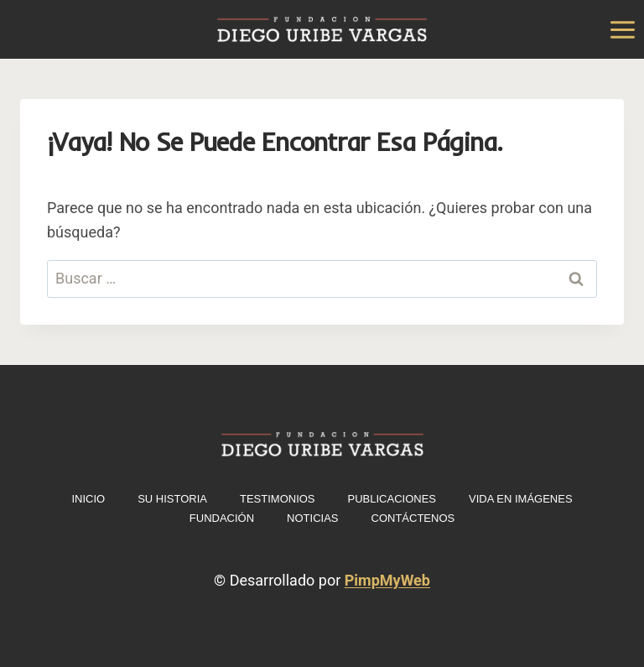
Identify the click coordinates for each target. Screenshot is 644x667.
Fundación (222, 518)
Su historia (172, 499)
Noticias (312, 518)
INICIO (88, 499)
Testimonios (278, 499)
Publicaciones (392, 499)
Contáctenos (413, 518)
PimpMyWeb (387, 580)
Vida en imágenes (521, 499)
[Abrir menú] (622, 29)
